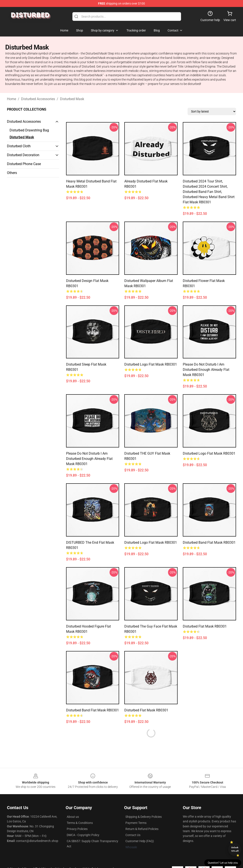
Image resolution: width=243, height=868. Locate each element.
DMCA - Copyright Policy (83, 835)
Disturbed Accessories (38, 99)
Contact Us (133, 835)
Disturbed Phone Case (24, 164)
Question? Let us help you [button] (223, 863)
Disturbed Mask (72, 99)
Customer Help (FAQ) (140, 841)
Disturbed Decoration (23, 155)
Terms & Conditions (80, 823)
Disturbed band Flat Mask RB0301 (209, 542)
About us (73, 817)
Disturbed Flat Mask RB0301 (205, 626)
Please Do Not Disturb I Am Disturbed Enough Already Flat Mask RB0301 (206, 370)
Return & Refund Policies (142, 829)
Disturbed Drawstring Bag (29, 130)
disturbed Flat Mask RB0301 (146, 710)
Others (12, 173)
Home (12, 99)
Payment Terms (136, 823)
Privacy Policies (77, 829)
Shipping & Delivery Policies (144, 817)
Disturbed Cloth (19, 146)
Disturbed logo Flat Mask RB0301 (151, 364)
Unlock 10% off (235, 849)
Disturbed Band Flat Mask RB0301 (92, 710)
